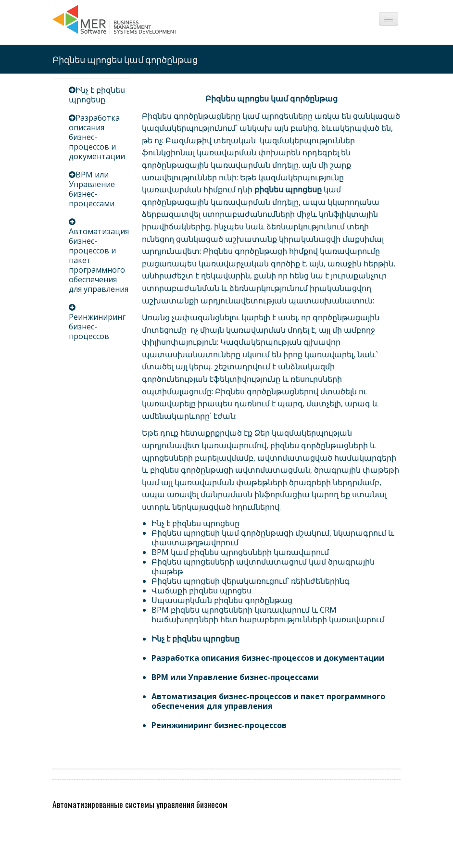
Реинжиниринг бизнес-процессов (219, 725)
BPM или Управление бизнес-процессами (92, 189)
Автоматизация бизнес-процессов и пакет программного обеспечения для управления (268, 701)
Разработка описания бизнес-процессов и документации (97, 137)
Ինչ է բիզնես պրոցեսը (97, 95)
